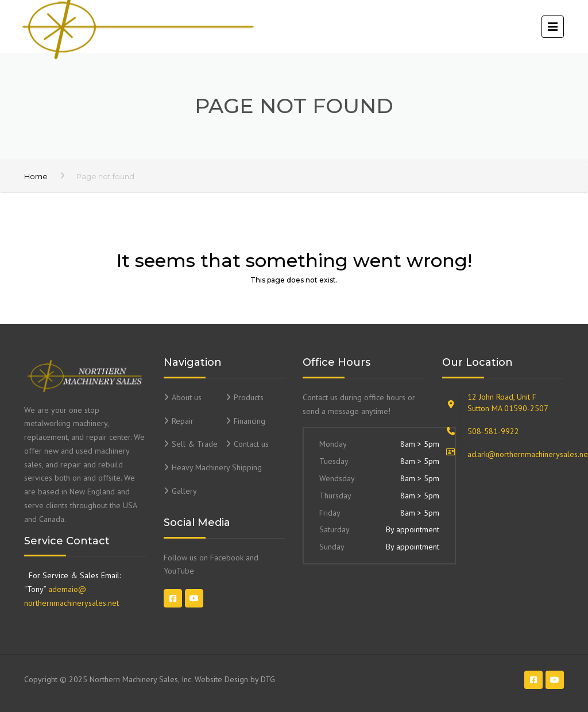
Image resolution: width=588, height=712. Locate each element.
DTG (268, 679)
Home (36, 176)
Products (249, 397)
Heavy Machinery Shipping (217, 467)
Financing (249, 421)
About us (187, 397)
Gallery (184, 491)
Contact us (251, 444)
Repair (183, 421)
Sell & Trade (195, 444)
